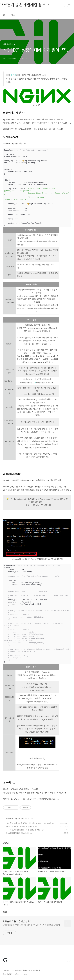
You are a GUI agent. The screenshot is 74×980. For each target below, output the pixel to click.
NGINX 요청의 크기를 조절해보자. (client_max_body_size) (28, 823)
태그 (13, 15)
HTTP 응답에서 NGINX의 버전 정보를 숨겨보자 (24, 830)
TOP (69, 960)
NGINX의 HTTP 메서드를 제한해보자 (20, 827)
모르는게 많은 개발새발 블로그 (17, 921)
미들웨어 (10, 818)
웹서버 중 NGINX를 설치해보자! (18, 833)
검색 (63, 5)
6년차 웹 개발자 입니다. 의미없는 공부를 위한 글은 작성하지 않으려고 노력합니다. (31, 926)
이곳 (35, 383)
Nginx (18, 818)
